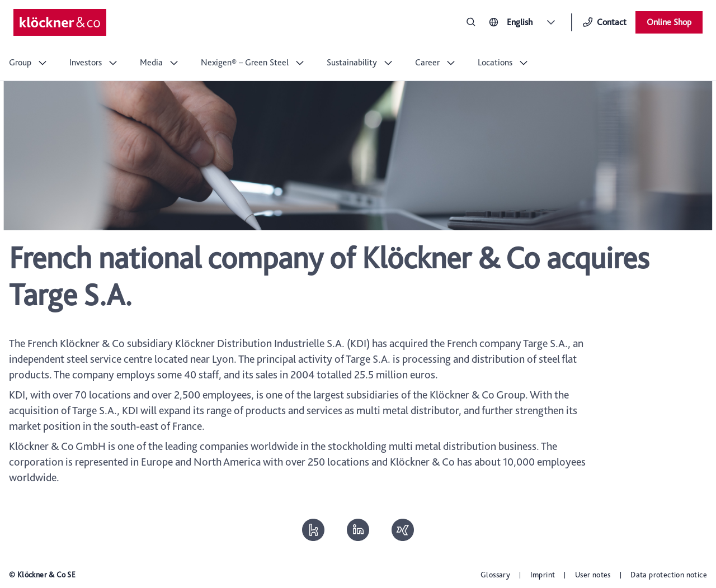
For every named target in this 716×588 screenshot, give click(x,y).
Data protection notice (669, 575)
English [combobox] (520, 22)
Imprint (543, 575)
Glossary (495, 575)
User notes (593, 575)
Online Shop (669, 22)
